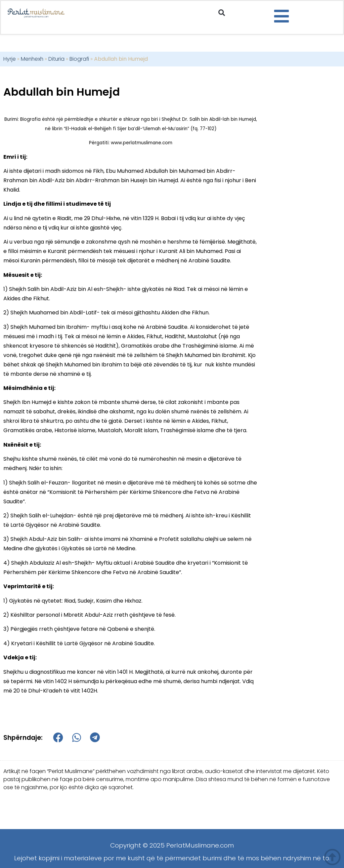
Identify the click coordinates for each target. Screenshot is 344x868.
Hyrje (10, 59)
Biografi (79, 59)
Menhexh (32, 59)
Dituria (56, 59)
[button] (222, 13)
